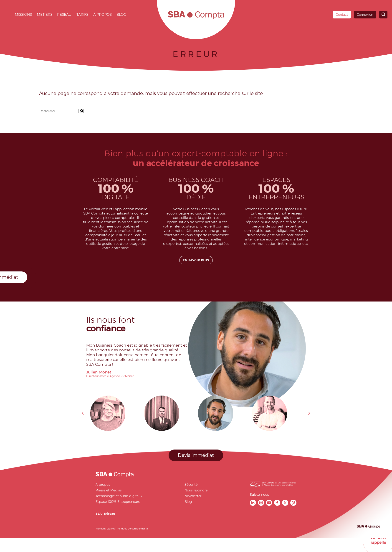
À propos (102, 14)
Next (309, 413)
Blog (121, 14)
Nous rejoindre (196, 490)
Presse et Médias (109, 490)
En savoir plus (196, 260)
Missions (23, 14)
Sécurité (191, 485)
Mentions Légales (105, 529)
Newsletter (193, 496)
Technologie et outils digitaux (119, 496)
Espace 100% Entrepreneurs (118, 502)
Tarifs (82, 14)
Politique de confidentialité (132, 529)
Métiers (45, 14)
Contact (342, 15)
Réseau (64, 14)
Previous (83, 413)
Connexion (365, 15)
